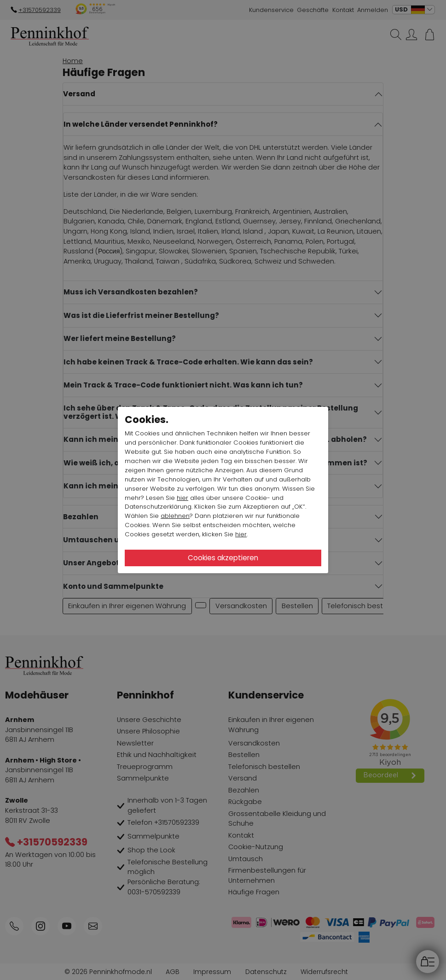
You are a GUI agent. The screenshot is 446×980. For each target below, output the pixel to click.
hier (182, 498)
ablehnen (175, 516)
